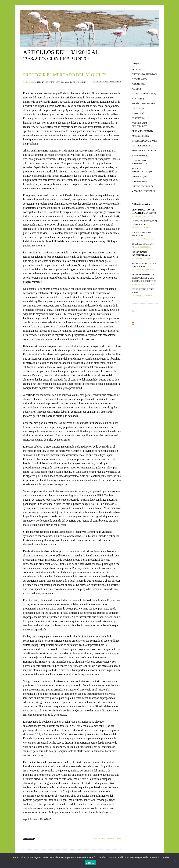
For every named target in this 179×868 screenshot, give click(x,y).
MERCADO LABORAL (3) (144, 191)
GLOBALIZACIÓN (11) (142, 131)
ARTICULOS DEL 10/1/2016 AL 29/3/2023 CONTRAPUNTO (61, 55)
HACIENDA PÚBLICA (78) (144, 94)
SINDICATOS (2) (139, 156)
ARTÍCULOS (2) (139, 69)
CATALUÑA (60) (139, 79)
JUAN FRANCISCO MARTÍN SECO (47, 82)
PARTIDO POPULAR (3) (143, 186)
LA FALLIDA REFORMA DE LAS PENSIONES (144, 224)
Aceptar (90, 863)
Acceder (135, 311)
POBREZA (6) (138, 113)
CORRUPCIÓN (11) (140, 118)
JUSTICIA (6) (138, 108)
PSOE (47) (136, 89)
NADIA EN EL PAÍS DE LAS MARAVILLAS (144, 266)
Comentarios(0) (29, 839)
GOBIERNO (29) (139, 176)
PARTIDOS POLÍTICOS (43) (144, 74)
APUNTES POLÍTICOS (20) (144, 151)
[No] (175, 860)
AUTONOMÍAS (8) (140, 136)
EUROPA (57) (138, 99)
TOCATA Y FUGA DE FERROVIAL (143, 236)
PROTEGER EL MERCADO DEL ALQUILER (65, 75)
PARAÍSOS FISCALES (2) (143, 104)
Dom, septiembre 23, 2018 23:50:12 (73, 82)
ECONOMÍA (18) (139, 181)
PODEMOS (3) (138, 84)
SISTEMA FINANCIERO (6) (144, 141)
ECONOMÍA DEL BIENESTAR (107, 82)
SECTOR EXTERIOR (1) (143, 146)
